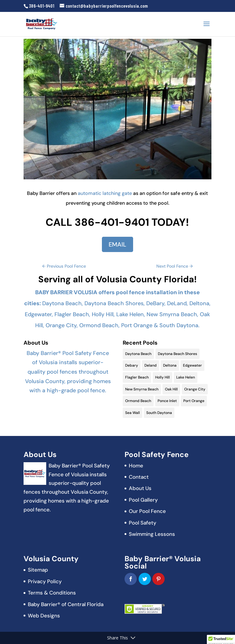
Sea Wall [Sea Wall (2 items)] (132, 413)
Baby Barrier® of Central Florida (66, 604)
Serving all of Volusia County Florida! (117, 279)
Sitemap (38, 570)
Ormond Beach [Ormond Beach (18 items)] (138, 401)
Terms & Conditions (52, 593)
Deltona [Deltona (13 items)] (170, 365)
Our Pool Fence (147, 511)
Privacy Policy (45, 581)
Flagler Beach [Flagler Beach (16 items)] (137, 377)
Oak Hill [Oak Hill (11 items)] (171, 389)
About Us (140, 488)
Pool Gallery (143, 500)
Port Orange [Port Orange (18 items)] (194, 401)
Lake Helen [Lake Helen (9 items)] (186, 377)
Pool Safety (143, 523)
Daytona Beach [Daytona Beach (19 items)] (138, 354)
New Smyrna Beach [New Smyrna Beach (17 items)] (142, 389)
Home (136, 466)
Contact (139, 477)
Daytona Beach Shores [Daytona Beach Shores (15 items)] (177, 354)
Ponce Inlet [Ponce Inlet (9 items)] (167, 401)
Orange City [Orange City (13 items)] (195, 389)
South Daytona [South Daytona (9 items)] (159, 413)
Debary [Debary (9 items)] (132, 365)
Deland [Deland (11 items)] (151, 365)
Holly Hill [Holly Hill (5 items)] (162, 377)
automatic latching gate (105, 193)
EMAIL (117, 244)
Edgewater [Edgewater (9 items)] (192, 365)
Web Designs (44, 616)
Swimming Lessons (152, 534)
